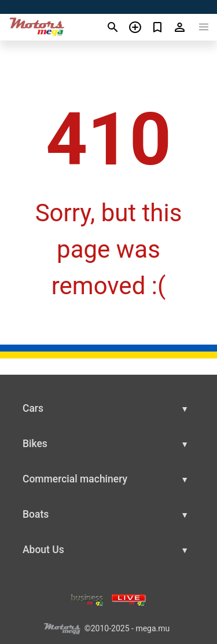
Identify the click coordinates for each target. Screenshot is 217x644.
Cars (33, 408)
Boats (36, 514)
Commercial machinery (75, 479)
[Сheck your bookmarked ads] (158, 27)
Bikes (35, 444)
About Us (43, 550)
